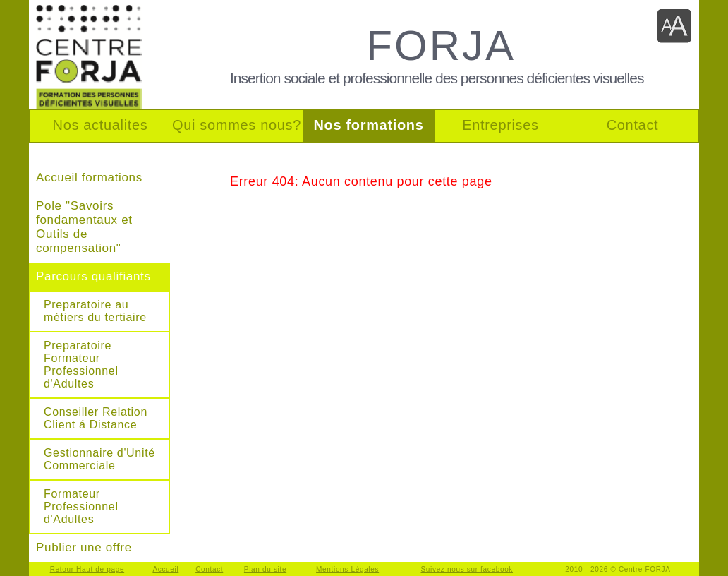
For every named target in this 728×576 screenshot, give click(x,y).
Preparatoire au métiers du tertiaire (95, 311)
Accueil (165, 569)
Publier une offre (84, 547)
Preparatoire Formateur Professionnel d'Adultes (81, 365)
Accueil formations (89, 178)
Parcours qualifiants (93, 276)
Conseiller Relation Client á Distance (96, 418)
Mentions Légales (347, 569)
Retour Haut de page (87, 569)
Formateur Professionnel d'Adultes (81, 506)
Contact (209, 569)
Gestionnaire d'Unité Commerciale (99, 459)
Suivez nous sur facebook (467, 569)
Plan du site (265, 569)
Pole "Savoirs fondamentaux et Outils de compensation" (84, 227)
